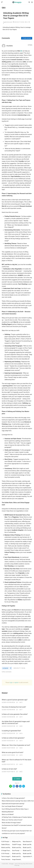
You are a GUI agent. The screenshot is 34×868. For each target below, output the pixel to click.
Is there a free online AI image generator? (13, 798)
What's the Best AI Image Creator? (11, 823)
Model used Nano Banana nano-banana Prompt (6, 848)
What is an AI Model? (8, 814)
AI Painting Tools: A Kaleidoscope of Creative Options (17, 817)
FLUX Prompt (6, 842)
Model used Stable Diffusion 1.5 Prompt (17, 848)
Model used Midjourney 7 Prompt (28, 854)
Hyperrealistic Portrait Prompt (28, 856)
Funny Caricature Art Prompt (6, 859)
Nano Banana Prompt (28, 842)
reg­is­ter (16, 682)
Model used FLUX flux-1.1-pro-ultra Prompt (28, 848)
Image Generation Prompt (17, 859)
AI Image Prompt (6, 851)
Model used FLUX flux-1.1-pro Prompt (28, 851)
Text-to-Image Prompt (6, 856)
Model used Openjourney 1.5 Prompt (17, 854)
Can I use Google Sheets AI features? (12, 806)
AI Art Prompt (6, 854)
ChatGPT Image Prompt (17, 845)
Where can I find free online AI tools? (12, 820)
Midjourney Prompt (17, 842)
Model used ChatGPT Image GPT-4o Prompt (17, 856)
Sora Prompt (17, 851)
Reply (30, 45)
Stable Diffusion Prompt (6, 845)
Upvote (5, 668)
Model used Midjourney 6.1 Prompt (28, 845)
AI (27, 22)
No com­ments (7, 672)
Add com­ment (27, 38)
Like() (17, 779)
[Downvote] (11, 668)
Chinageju (17, 2)
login (11, 682)
